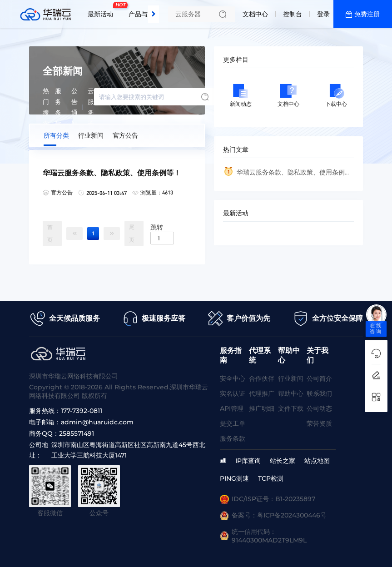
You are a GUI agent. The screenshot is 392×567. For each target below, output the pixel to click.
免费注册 (367, 14)
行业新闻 (91, 135)
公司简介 (319, 378)
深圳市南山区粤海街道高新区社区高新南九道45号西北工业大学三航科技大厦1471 (128, 450)
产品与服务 (144, 14)
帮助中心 (291, 393)
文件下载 (291, 408)
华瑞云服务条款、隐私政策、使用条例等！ (284, 175)
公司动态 (319, 408)
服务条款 (58, 107)
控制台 (293, 14)
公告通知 (74, 107)
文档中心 (255, 14)
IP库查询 (248, 461)
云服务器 (91, 107)
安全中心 (233, 378)
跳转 (157, 227)
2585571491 (77, 433)
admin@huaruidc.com (97, 422)
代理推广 (262, 393)
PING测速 (234, 478)
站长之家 (283, 461)
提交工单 (233, 423)
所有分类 (56, 135)
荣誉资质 (319, 423)
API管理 (232, 408)
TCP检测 (271, 478)
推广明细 (262, 408)
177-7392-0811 (82, 411)
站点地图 (317, 461)
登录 (323, 14)
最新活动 (103, 10)
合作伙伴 (262, 378)
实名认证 (233, 393)
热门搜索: (47, 107)
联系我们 (319, 393)
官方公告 (125, 135)
